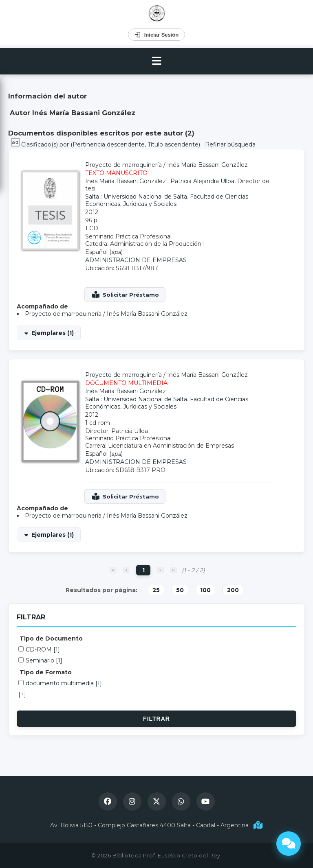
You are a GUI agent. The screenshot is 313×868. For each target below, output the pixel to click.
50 (180, 590)
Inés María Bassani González (207, 165)
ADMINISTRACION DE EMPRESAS (136, 260)
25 (156, 590)
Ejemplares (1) (53, 333)
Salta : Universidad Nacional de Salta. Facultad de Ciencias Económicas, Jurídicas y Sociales (167, 200)
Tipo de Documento (51, 638)
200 (233, 590)
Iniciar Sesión (157, 35)
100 (205, 590)
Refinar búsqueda (230, 144)
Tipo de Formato (46, 672)
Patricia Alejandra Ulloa (202, 181)
